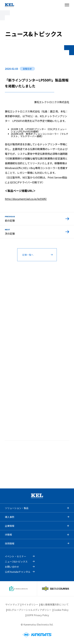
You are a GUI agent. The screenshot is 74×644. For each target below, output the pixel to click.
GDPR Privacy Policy (38, 615)
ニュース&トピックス (16, 561)
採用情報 (10, 543)
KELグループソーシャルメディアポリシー (29, 610)
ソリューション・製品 (17, 508)
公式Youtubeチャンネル (18, 572)
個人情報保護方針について (55, 604)
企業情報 (10, 526)
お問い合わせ (12, 567)
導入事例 (10, 517)
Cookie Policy (61, 610)
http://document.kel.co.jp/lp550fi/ (26, 199)
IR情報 (8, 535)
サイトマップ (12, 604)
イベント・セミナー (15, 556)
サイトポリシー (30, 604)
